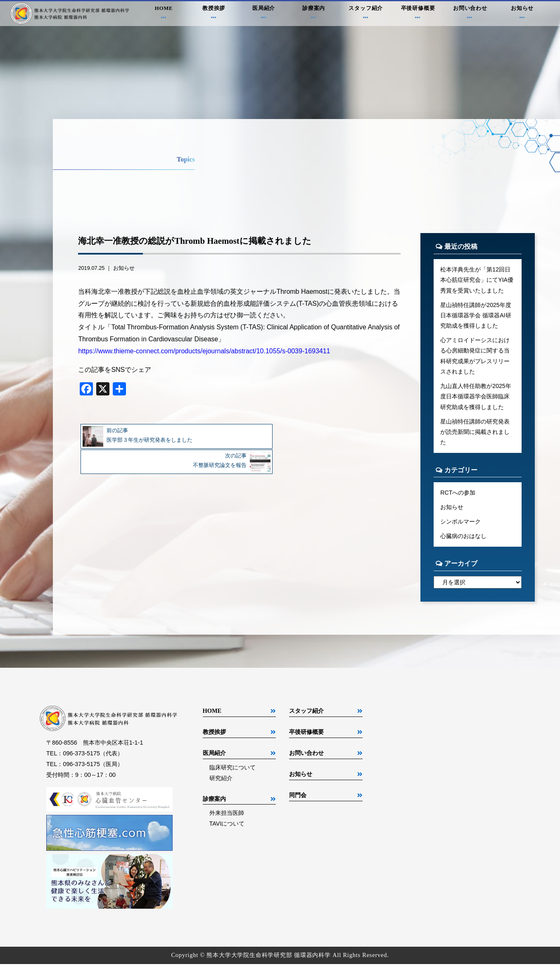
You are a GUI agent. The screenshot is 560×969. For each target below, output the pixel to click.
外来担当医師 (227, 818)
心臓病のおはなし (463, 540)
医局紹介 (264, 14)
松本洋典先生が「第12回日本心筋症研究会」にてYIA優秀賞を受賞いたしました (477, 280)
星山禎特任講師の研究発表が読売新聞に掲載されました (475, 435)
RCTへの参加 (458, 497)
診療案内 (314, 14)
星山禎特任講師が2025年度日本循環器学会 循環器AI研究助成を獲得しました (476, 316)
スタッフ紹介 (366, 14)
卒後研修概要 (418, 14)
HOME (164, 14)
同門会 (298, 800)
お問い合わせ (470, 14)
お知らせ (522, 14)
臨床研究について (233, 772)
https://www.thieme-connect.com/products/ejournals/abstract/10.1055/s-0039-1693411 (204, 351)
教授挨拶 (214, 14)
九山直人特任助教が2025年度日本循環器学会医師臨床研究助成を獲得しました (476, 399)
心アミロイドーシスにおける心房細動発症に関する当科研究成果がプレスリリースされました (475, 358)
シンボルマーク (460, 526)
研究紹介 (221, 783)
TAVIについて (227, 829)
